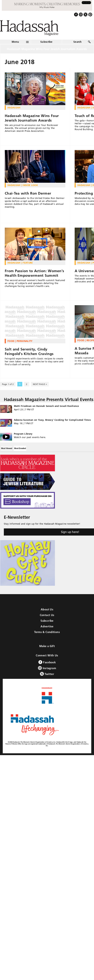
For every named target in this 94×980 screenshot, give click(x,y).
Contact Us (47, 615)
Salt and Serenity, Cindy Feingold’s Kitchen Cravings (29, 351)
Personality (25, 341)
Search (78, 42)
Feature (28, 263)
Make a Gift (47, 646)
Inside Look (30, 185)
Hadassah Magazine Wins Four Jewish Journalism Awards (32, 118)
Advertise (47, 626)
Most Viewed (7, 448)
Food (11, 341)
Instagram (47, 668)
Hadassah (14, 108)
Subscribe (46, 42)
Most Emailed (20, 448)
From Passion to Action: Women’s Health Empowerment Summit (34, 273)
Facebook (47, 662)
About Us (47, 609)
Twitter (47, 674)
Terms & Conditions (47, 632)
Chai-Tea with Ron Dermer (28, 193)
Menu (15, 42)
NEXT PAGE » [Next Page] (40, 384)
